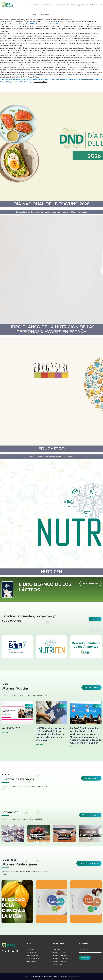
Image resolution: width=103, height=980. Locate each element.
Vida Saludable (32, 956)
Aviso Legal (57, 950)
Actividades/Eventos (35, 959)
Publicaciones (96, 5)
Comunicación (47, 5)
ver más (95, 619)
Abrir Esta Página (27, 82)
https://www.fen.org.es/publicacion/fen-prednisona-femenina (24, 79)
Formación (34, 14)
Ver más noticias (91, 687)
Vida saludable (62, 5)
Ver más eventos (91, 778)
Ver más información (90, 584)
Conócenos (34, 5)
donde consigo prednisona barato (61, 79)
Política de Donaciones (61, 959)
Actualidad (46, 14)
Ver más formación (90, 815)
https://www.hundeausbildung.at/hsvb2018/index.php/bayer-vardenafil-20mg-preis (32, 24)
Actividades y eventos (79, 5)
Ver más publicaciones (89, 863)
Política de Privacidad (60, 956)
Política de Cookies (60, 953)
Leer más (5, 732)
